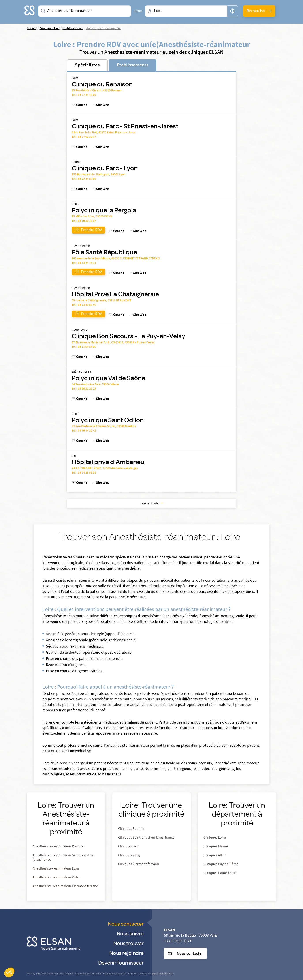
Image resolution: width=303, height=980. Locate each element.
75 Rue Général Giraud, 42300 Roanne (97, 91)
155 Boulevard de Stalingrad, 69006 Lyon (99, 175)
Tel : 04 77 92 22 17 (84, 137)
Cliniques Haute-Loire (220, 873)
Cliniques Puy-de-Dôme (221, 864)
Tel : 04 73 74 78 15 (84, 263)
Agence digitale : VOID (162, 974)
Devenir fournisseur (121, 962)
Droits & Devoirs (138, 974)
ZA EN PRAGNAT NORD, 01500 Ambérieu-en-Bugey (105, 469)
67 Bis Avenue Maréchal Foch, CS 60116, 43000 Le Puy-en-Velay (113, 343)
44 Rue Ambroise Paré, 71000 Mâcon (95, 385)
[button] (9, 972)
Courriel (80, 105)
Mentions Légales (64, 974)
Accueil (32, 28)
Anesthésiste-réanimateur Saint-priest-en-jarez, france (64, 858)
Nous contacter (126, 924)
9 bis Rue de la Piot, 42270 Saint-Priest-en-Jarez (104, 133)
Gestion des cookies (115, 974)
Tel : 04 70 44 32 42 (84, 431)
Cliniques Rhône (216, 847)
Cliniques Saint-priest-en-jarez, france (146, 838)
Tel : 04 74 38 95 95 (84, 473)
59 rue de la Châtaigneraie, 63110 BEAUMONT (102, 301)
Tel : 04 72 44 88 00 (84, 179)
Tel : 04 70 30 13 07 (84, 221)
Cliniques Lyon (129, 847)
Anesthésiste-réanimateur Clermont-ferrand (65, 887)
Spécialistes (87, 65)
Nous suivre (130, 933)
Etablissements (133, 65)
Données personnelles (89, 974)
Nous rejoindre (127, 953)
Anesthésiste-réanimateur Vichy (56, 878)
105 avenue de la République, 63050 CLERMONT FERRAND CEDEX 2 (116, 259)
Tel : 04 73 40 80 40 (84, 305)
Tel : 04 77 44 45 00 (84, 95)
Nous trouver (129, 943)
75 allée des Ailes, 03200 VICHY (92, 217)
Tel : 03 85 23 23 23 (84, 389)
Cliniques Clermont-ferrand (138, 864)
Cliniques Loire (215, 838)
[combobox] (85, 11)
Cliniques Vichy (129, 856)
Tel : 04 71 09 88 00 (84, 347)
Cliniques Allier (215, 856)
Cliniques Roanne (131, 829)
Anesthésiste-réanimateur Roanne (58, 847)
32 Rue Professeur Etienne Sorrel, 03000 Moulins (104, 427)
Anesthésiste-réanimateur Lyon (56, 869)
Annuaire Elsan (50, 28)
